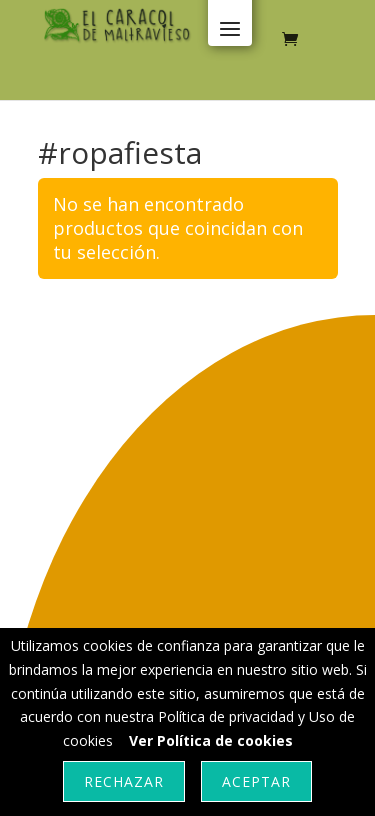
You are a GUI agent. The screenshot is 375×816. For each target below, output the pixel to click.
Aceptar (256, 781)
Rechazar (124, 781)
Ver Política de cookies (211, 740)
